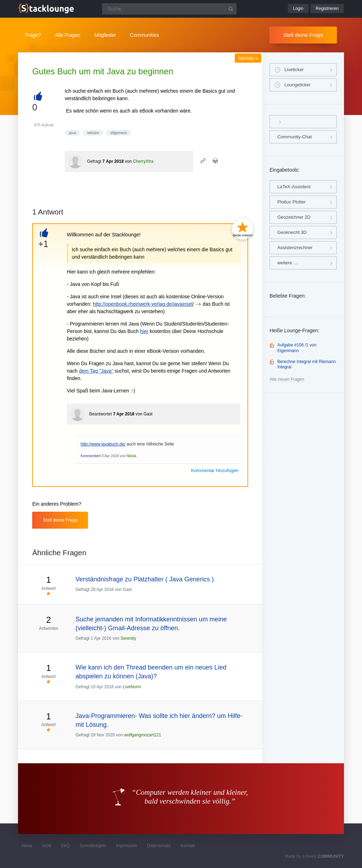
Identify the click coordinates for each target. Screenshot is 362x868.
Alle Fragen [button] (68, 35)
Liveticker (294, 70)
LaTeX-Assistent (294, 187)
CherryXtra (143, 161)
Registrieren (327, 8)
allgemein (119, 133)
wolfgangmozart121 (143, 735)
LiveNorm (132, 687)
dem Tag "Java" (96, 371)
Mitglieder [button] (105, 35)
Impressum (126, 846)
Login (298, 8)
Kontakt (188, 846)
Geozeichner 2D (294, 217)
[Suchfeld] (169, 9)
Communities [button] (145, 35)
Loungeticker (297, 85)
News (27, 846)
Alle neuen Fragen (287, 379)
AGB (47, 846)
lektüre (93, 133)
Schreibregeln (93, 846)
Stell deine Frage (303, 35)
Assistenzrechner (295, 248)
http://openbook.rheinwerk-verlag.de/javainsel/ (144, 304)
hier (144, 331)
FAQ (65, 846)
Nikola (132, 456)
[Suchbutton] (231, 9)
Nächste (248, 58)
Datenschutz (159, 846)
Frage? (33, 35)
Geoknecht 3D (292, 232)
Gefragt (94, 161)
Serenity (128, 638)
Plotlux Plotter (291, 202)
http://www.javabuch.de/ (103, 444)
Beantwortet (100, 414)
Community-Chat (294, 137)
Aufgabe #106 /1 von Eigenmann (297, 348)
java (72, 133)
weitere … (288, 263)
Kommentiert (91, 456)
